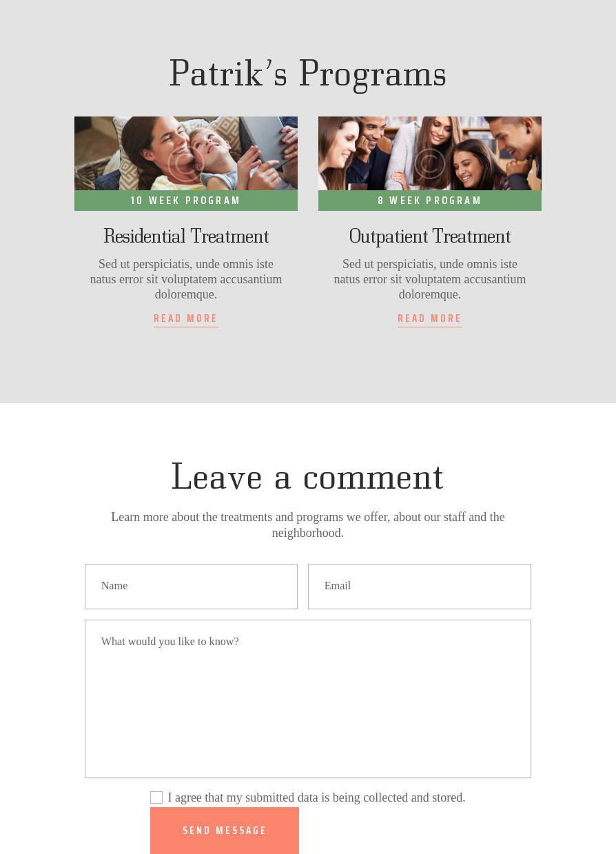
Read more (186, 319)
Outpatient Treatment (430, 236)
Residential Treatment (186, 236)
